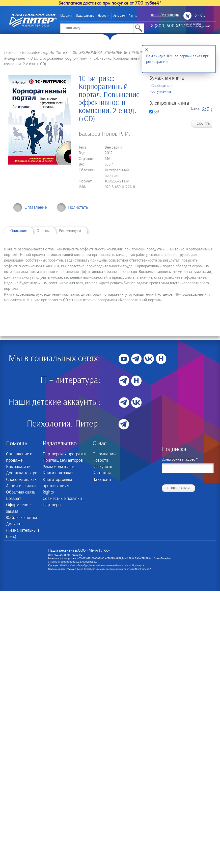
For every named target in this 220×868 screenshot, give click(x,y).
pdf (154, 112)
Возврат (13, 499)
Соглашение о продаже (19, 457)
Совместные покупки (62, 499)
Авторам (119, 16)
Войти (155, 15)
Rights (133, 16)
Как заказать (18, 467)
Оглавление (36, 207)
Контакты (102, 473)
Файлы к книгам (22, 518)
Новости (104, 16)
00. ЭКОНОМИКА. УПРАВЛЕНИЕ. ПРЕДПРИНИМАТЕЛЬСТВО (123, 53)
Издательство (85, 16)
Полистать (78, 207)
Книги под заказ (58, 473)
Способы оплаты (22, 480)
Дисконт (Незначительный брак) (23, 530)
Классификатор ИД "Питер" (45, 53)
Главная (11, 53)
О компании (104, 454)
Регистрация (171, 15)
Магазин (66, 16)
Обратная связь (21, 492)
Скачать (203, 124)
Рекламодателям (59, 467)
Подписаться (178, 488)
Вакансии (102, 480)
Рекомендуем (70, 231)
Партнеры (52, 505)
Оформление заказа (18, 508)
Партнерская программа (66, 454)
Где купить (102, 467)
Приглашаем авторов (63, 460)
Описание (19, 231)
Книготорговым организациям (57, 483)
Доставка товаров (23, 473)
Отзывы (43, 231)
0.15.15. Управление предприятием (59, 58)
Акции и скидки (21, 486)
